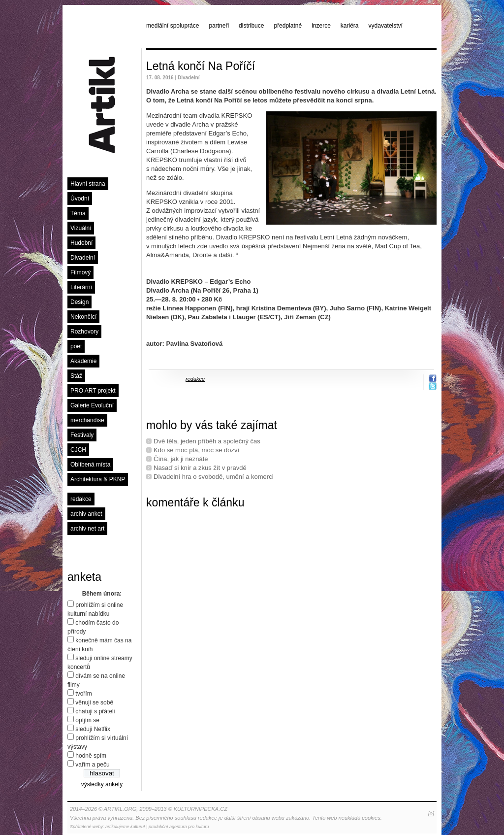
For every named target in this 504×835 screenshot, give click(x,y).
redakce (81, 499)
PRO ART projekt (93, 391)
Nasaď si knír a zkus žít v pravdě (200, 468)
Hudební (81, 243)
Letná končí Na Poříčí (201, 66)
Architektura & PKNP (98, 479)
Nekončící (83, 317)
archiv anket (86, 514)
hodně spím (91, 756)
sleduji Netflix (93, 729)
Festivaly (82, 435)
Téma (78, 213)
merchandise (87, 420)
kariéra (350, 26)
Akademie (83, 361)
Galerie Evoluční (92, 405)
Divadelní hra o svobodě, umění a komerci (214, 477)
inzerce (321, 26)
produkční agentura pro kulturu (179, 827)
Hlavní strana (88, 184)
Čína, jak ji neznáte (181, 459)
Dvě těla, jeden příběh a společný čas (207, 441)
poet (76, 346)
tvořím (83, 694)
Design (79, 302)
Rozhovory (84, 332)
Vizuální (81, 228)
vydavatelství (386, 26)
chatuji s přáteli (95, 711)
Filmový (80, 272)
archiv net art (87, 529)
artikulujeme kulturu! (125, 827)
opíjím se (87, 720)
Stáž (76, 376)
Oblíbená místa (90, 465)
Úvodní (80, 199)
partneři (219, 26)
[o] (431, 813)
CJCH (78, 450)
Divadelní (83, 258)
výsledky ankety (102, 784)
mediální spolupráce (173, 26)
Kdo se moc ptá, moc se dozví (196, 450)
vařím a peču (92, 765)
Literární (81, 287)
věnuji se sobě (94, 702)
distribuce (251, 26)
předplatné (288, 26)
